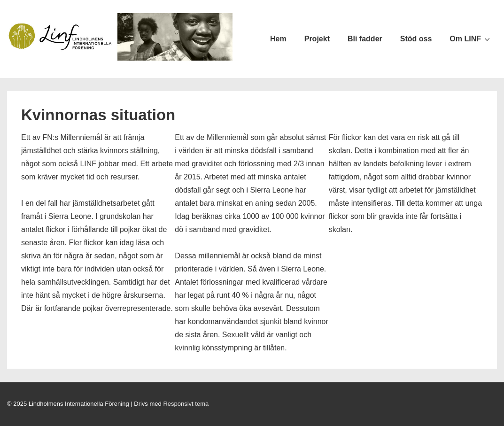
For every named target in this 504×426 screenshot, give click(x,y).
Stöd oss (416, 39)
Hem (278, 39)
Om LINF (471, 39)
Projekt (317, 39)
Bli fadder (365, 39)
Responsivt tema (186, 404)
